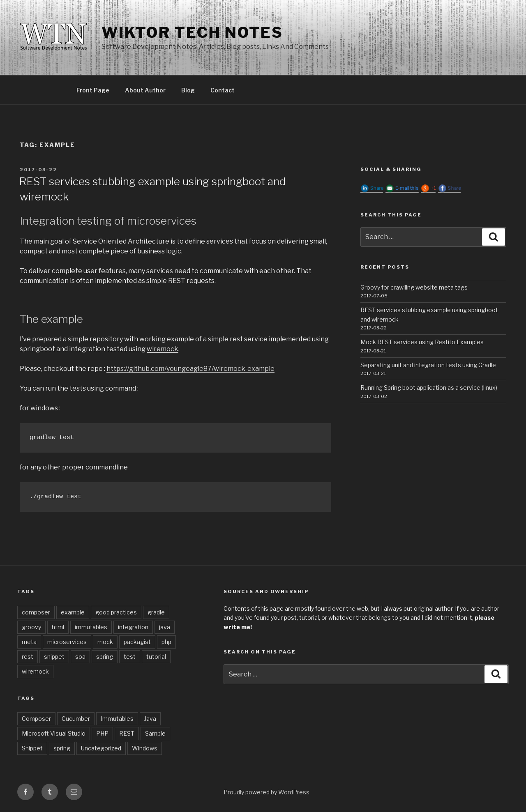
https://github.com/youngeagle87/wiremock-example (190, 369)
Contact (223, 90)
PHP (102, 733)
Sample (155, 733)
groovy (31, 627)
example (73, 612)
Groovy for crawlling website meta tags (414, 287)
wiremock (163, 349)
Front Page (93, 90)
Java (150, 719)
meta (29, 642)
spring (105, 657)
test (130, 657)
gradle (156, 612)
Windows (145, 748)
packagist (137, 642)
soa (80, 657)
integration (133, 627)
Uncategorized (101, 748)
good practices (116, 612)
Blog (188, 90)
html (58, 627)
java (165, 627)
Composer (36, 719)
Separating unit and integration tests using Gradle (428, 365)
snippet (54, 657)
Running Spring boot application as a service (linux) (429, 388)
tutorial (156, 657)
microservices (67, 642)
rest (28, 657)
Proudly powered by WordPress (266, 792)
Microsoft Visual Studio (54, 733)
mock (105, 642)
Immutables (117, 719)
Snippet (32, 748)
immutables (91, 627)
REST (127, 733)
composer (36, 612)
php (166, 642)
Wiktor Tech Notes (192, 32)
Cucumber (76, 719)
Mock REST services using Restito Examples (422, 342)
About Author (145, 90)
